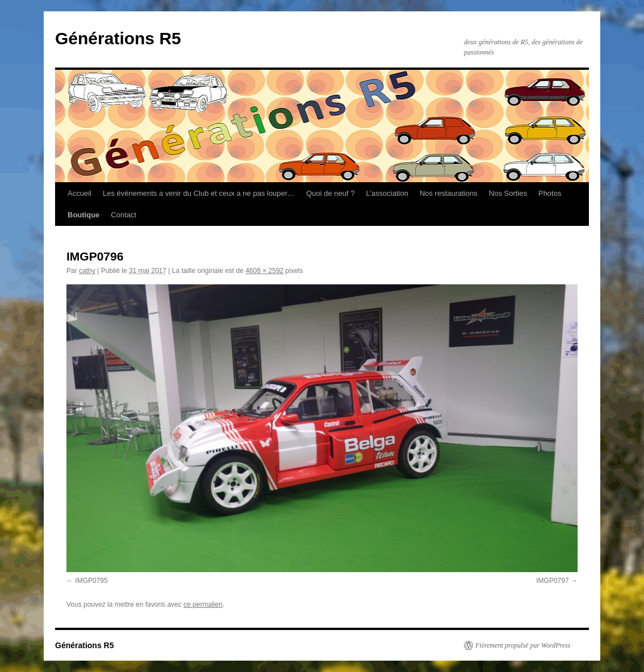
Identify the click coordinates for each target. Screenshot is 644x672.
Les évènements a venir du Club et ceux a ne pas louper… (199, 193)
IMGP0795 (91, 581)
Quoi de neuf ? (330, 193)
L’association (387, 193)
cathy (87, 271)
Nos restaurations (449, 193)
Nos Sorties (508, 193)
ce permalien (203, 604)
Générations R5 (118, 38)
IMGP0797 (552, 581)
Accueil (80, 193)
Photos (550, 193)
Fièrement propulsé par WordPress (523, 645)
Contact (124, 215)
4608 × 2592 (264, 271)
